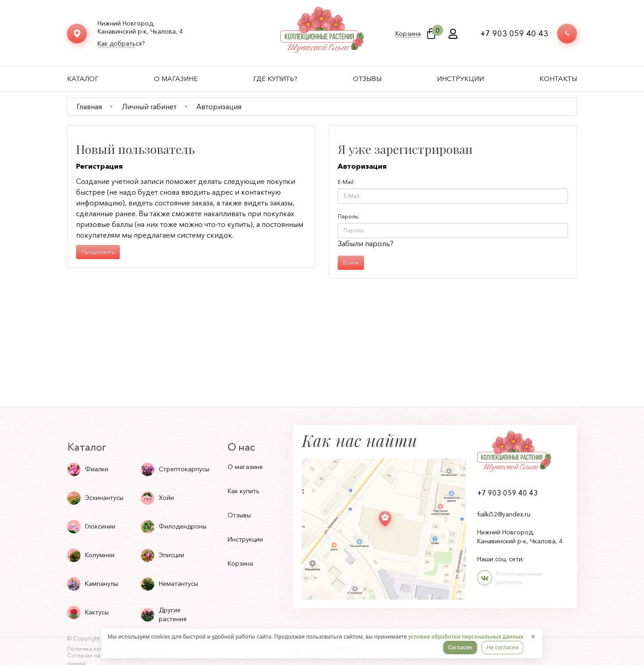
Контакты (558, 79)
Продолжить (98, 252)
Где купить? (275, 79)
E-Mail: (346, 182)
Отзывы (367, 79)
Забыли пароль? (366, 243)
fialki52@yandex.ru (504, 514)
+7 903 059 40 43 (514, 34)
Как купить (244, 491)
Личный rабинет (149, 107)
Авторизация (219, 107)
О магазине (176, 79)
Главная (89, 107)
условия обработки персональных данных (466, 637)
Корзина (408, 34)
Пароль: (349, 216)
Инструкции (460, 79)
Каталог (83, 79)
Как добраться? (121, 44)
